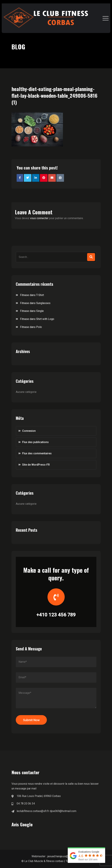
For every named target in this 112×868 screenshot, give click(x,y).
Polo (39, 327)
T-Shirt (40, 295)
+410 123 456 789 (56, 615)
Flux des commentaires (37, 453)
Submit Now (31, 720)
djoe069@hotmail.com (63, 811)
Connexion (29, 431)
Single (40, 311)
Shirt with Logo (45, 319)
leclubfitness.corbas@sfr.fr (33, 811)
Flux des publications (35, 442)
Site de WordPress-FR (36, 465)
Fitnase (25, 295)
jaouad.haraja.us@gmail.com (64, 856)
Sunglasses (43, 303)
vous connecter (39, 218)
